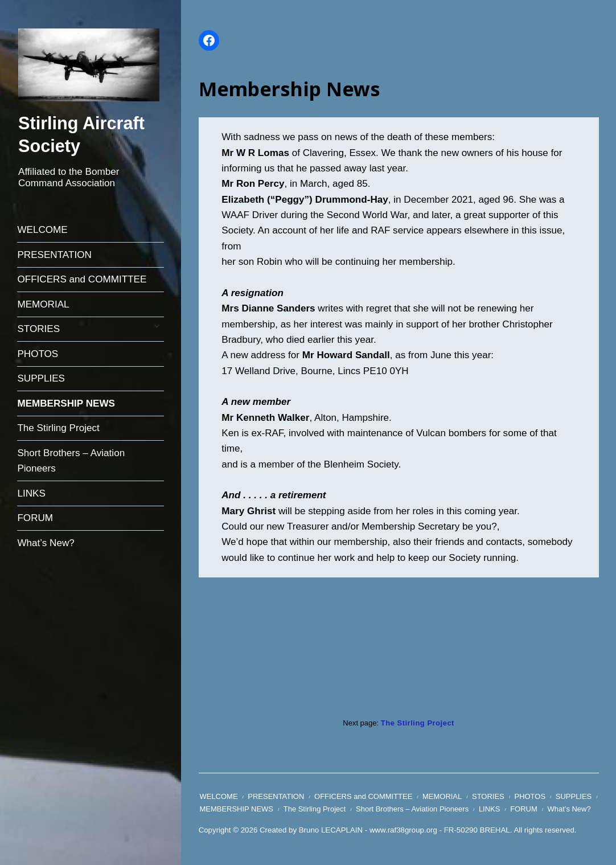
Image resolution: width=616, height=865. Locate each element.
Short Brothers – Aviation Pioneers (71, 461)
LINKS (31, 493)
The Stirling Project (58, 428)
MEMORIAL (43, 304)
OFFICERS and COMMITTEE (82, 279)
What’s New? (46, 543)
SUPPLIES (41, 378)
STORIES (38, 329)
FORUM (35, 518)
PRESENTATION (54, 255)
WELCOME (42, 230)
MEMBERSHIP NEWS (66, 403)
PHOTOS (38, 354)
